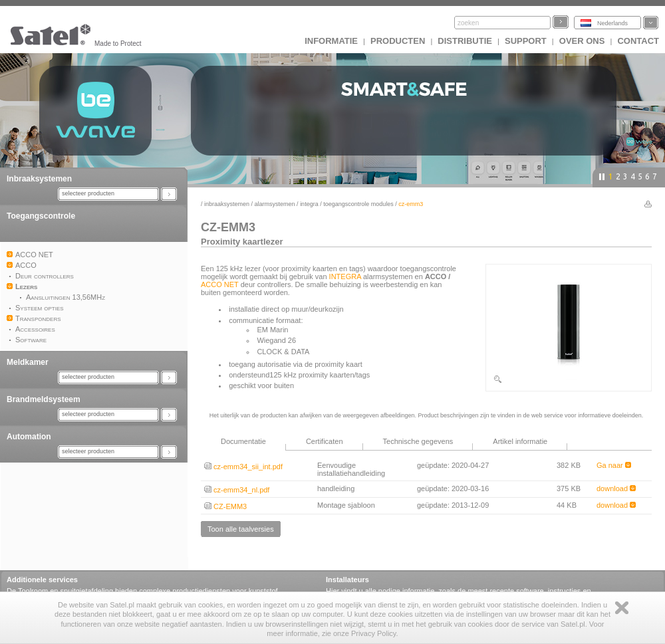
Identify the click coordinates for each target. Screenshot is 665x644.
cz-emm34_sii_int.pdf (243, 467)
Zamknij (622, 608)
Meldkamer (28, 362)
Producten (398, 41)
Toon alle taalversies (241, 529)
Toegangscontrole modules (358, 204)
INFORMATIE (331, 41)
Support (526, 41)
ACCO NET (220, 284)
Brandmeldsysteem (44, 399)
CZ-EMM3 (225, 506)
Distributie (465, 41)
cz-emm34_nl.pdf (237, 490)
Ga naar (614, 465)
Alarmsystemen (275, 204)
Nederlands (612, 23)
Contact (638, 41)
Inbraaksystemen (39, 179)
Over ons (582, 41)
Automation (29, 437)
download (616, 488)
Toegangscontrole (41, 216)
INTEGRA (309, 204)
